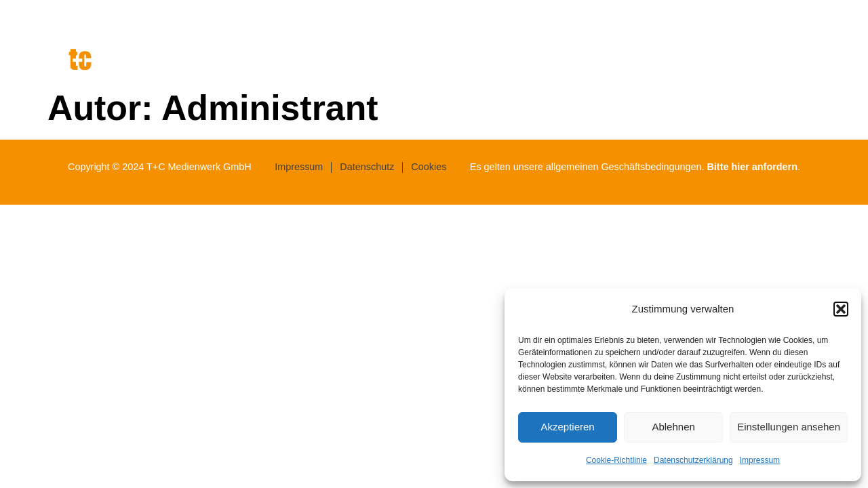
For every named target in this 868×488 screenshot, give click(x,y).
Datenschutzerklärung (693, 460)
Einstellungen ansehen (789, 427)
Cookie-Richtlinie (616, 460)
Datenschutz (367, 167)
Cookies (429, 167)
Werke (781, 66)
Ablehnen (673, 427)
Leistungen (707, 66)
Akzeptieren (567, 427)
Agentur (630, 66)
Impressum (760, 460)
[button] (841, 309)
